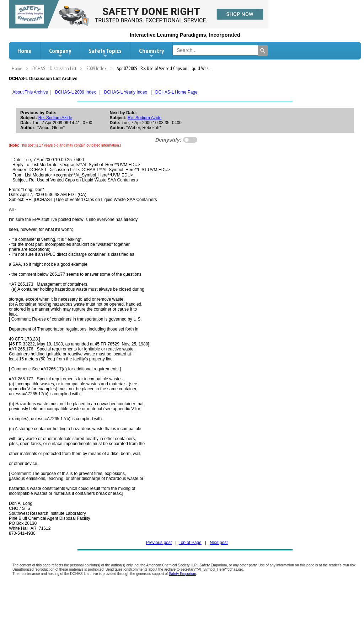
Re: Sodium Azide (55, 118)
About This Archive (30, 92)
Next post (219, 543)
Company (60, 53)
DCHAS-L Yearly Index (126, 92)
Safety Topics (105, 53)
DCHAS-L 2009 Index (76, 92)
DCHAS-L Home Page (176, 92)
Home (25, 51)
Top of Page (190, 543)
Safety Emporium (183, 574)
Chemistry (151, 53)
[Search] (263, 51)
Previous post (159, 543)
